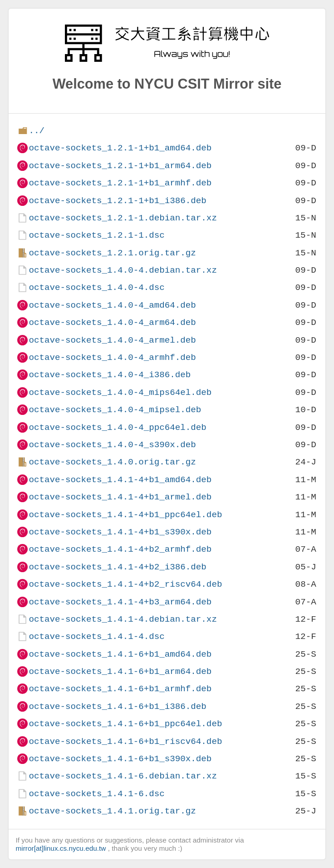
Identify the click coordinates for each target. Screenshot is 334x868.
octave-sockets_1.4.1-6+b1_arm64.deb (120, 671)
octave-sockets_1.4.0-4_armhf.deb (112, 357)
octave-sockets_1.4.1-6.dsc (96, 794)
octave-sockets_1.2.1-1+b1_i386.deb (117, 201)
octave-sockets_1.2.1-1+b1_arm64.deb (120, 166)
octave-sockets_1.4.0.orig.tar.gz (112, 462)
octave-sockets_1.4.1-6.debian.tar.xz (123, 776)
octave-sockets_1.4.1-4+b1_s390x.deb (120, 532)
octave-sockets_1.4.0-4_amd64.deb (112, 305)
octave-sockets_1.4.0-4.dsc (96, 287)
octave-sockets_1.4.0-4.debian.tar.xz (123, 270)
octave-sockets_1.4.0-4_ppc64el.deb (117, 427)
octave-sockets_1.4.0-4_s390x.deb (112, 445)
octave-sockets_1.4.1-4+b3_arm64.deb (120, 602)
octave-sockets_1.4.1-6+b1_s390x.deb (120, 759)
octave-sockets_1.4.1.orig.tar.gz (112, 811)
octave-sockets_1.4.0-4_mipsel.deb (115, 410)
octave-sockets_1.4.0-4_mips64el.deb (120, 392)
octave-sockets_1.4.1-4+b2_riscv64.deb (125, 584)
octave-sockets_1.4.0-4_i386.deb (110, 375)
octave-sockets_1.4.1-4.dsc (96, 636)
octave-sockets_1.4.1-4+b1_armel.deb (120, 497)
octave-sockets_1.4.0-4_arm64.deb (112, 322)
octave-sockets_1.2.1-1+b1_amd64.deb (120, 148)
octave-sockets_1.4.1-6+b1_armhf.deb (120, 689)
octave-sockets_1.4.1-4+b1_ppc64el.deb (125, 515)
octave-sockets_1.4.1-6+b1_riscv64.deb (125, 741)
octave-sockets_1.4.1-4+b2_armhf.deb (120, 549)
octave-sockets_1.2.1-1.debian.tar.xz (123, 218)
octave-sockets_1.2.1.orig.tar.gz (112, 253)
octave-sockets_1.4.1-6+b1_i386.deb (117, 706)
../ (37, 131)
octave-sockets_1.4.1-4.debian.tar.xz (123, 619)
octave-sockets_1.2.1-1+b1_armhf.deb (120, 183)
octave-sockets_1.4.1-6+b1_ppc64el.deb (125, 724)
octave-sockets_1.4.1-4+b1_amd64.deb (120, 480)
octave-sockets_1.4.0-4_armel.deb (112, 340)
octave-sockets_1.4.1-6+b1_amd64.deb (120, 654)
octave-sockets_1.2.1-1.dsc (96, 235)
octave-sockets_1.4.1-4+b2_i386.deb (117, 567)
